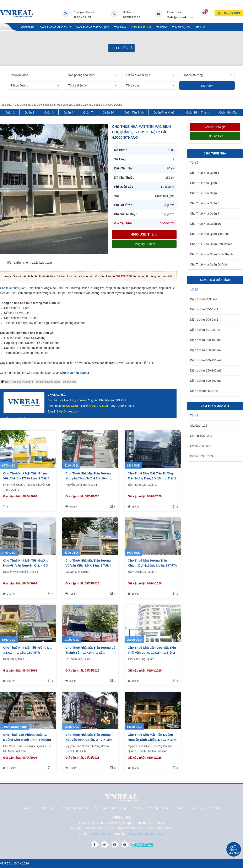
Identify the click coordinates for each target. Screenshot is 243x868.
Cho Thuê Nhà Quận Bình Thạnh (211, 254)
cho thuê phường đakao (48, 382)
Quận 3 (49, 112)
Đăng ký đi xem (144, 244)
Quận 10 (108, 112)
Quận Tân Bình (134, 112)
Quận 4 (68, 112)
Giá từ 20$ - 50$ (201, 446)
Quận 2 (29, 112)
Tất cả (194, 163)
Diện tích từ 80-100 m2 (205, 330)
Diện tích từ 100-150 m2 (206, 340)
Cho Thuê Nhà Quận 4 (205, 203)
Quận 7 (88, 112)
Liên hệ (200, 27)
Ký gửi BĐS (232, 13)
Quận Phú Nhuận (165, 112)
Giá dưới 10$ (199, 426)
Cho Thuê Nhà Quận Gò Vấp (209, 264)
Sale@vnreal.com (180, 17)
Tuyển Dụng (181, 27)
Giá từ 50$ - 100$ (201, 456)
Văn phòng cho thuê (56, 27)
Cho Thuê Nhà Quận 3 (205, 193)
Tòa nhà (120, 27)
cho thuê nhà (50, 363)
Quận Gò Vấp (228, 112)
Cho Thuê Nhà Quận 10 (206, 224)
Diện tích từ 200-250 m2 (206, 360)
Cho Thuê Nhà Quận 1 (205, 173)
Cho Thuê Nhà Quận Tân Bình (210, 234)
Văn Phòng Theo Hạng (93, 27)
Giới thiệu (28, 27)
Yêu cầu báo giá (215, 127)
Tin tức (162, 27)
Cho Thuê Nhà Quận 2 (205, 183)
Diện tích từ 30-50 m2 (204, 309)
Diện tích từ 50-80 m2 (204, 320)
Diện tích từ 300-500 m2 (206, 381)
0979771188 (132, 17)
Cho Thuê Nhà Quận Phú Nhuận (211, 244)
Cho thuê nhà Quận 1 (14, 288)
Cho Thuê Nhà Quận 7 (205, 214)
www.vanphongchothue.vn (146, 834)
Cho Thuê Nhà (141, 27)
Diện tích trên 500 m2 (204, 391)
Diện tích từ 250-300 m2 (206, 370)
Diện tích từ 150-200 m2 (206, 350)
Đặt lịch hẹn (215, 136)
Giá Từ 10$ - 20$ (201, 436)
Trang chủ (8, 27)
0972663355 (70, 406)
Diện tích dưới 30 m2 (204, 299)
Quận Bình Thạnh (198, 112)
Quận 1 (10, 112)
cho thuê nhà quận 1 (23, 382)
